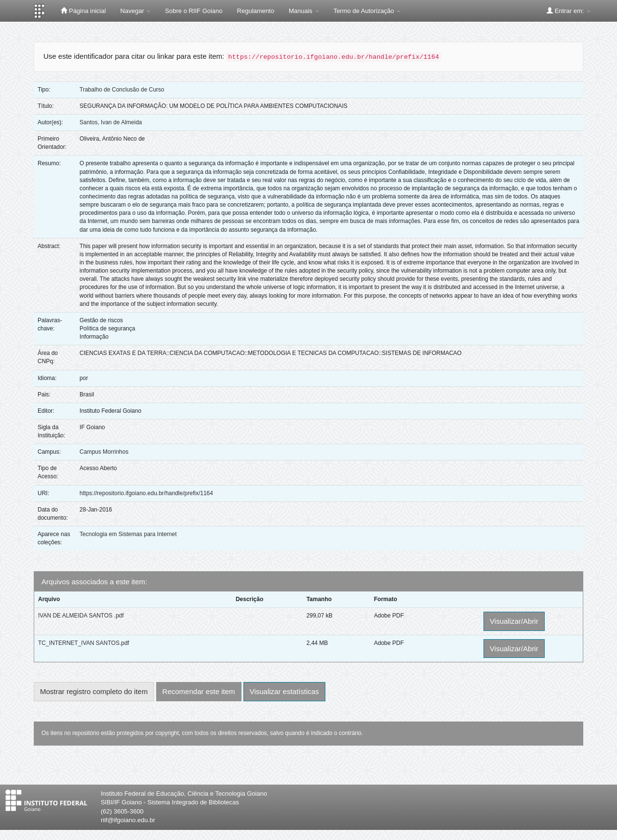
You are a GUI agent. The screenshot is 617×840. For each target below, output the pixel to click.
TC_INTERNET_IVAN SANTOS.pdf (84, 643)
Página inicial (83, 11)
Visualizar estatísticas (284, 691)
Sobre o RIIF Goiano (194, 11)
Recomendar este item (199, 691)
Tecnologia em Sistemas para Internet (128, 534)
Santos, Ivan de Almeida (111, 122)
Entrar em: (569, 11)
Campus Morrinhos (104, 452)
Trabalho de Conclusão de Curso (122, 90)
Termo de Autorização (367, 11)
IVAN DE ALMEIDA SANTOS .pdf (81, 616)
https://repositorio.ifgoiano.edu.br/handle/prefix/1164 (146, 493)
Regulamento (256, 11)
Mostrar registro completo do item (94, 691)
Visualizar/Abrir (514, 621)
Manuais (304, 11)
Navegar (136, 11)
